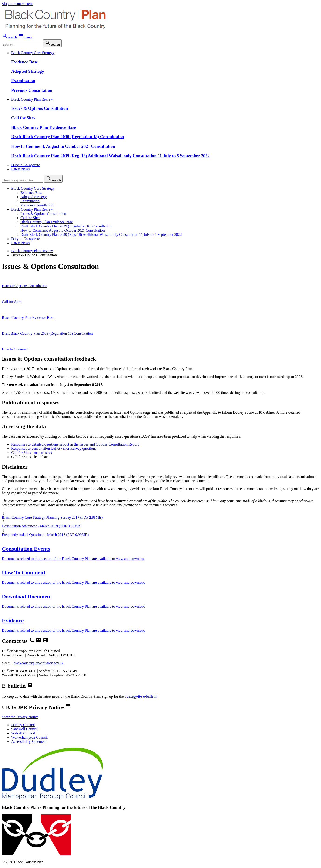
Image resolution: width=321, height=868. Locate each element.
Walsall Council (23, 733)
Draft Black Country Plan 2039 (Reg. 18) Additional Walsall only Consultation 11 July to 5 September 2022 (110, 156)
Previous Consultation (32, 90)
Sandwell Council (24, 729)
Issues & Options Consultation (40, 108)
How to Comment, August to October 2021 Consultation (63, 146)
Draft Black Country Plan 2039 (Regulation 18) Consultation (68, 137)
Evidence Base (25, 62)
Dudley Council (23, 725)
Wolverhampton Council (29, 737)
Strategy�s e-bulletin (141, 696)
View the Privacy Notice (20, 717)
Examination (23, 81)
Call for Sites (23, 118)
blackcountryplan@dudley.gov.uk (38, 663)
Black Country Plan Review (32, 251)
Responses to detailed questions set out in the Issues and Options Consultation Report (75, 444)
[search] (22, 45)
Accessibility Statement (29, 742)
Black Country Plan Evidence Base (44, 127)
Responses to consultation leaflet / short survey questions (54, 448)
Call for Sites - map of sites (32, 453)
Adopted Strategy (28, 71)
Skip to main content (17, 4)
